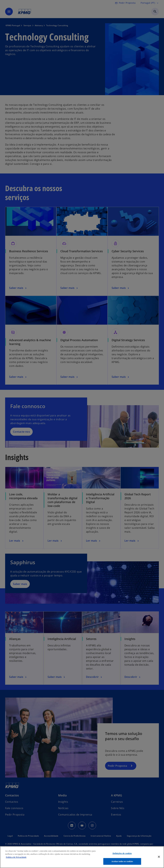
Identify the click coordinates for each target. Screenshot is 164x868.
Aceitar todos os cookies (122, 861)
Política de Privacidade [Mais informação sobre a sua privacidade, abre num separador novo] (16, 857)
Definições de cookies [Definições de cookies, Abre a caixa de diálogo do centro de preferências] (122, 853)
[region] (82, 857)
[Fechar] (159, 857)
